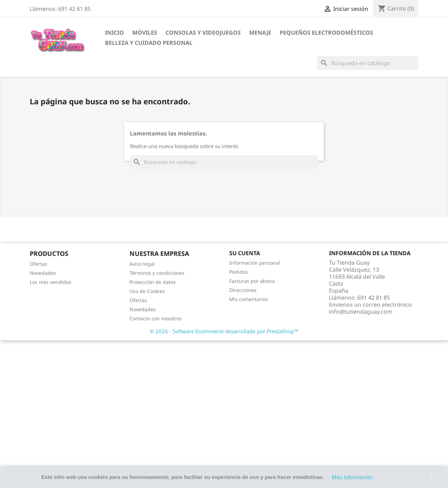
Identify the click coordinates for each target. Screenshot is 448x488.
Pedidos (239, 272)
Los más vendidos (51, 282)
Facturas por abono (252, 281)
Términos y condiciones (157, 273)
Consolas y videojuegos (203, 33)
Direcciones (243, 290)
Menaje (260, 33)
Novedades (43, 273)
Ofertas (38, 264)
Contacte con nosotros (156, 318)
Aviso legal (142, 264)
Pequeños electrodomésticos (326, 33)
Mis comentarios (249, 299)
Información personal (255, 263)
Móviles (145, 33)
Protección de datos (153, 282)
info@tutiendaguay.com (361, 312)
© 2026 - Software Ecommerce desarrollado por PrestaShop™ (224, 331)
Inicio (114, 33)
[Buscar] (368, 63)
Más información (352, 477)
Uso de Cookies (147, 291)
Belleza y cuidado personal (149, 43)
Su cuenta (245, 253)
